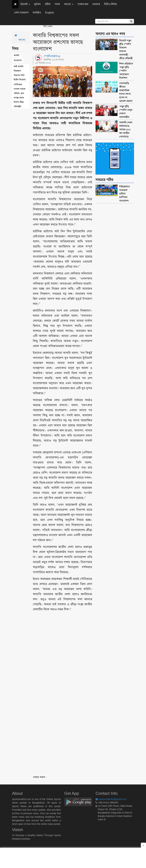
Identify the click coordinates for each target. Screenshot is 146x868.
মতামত (96, 4)
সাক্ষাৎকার (83, 4)
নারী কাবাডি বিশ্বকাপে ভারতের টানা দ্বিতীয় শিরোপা (20, 73)
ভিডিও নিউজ (111, 4)
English (49, 13)
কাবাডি (17, 55)
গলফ (57, 4)
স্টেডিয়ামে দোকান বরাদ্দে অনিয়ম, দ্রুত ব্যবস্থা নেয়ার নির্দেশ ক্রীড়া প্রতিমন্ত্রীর (20, 95)
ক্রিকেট (25, 4)
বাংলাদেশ (18, 60)
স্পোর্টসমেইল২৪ (52, 56)
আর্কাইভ (37, 13)
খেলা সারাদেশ (21, 13)
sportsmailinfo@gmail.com (111, 799)
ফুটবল (37, 4)
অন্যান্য (69, 4)
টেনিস (48, 4)
